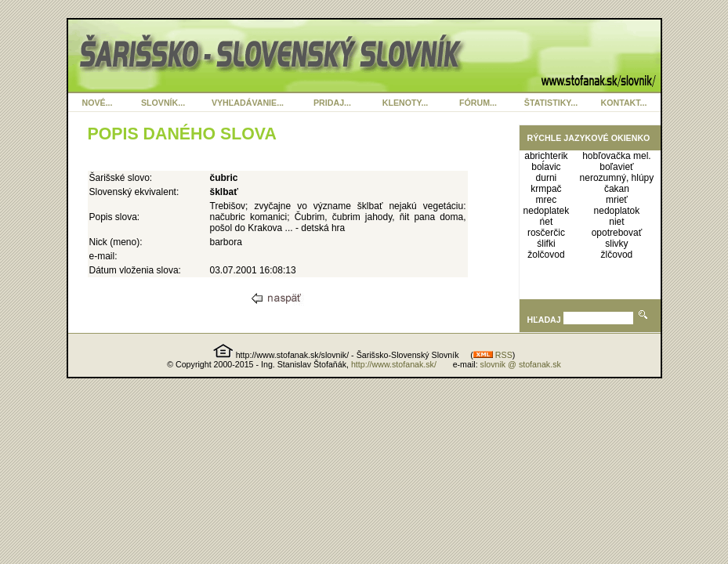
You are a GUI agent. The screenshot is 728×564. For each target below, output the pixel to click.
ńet (547, 222)
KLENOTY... (406, 103)
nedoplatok (617, 211)
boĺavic (546, 167)
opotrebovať (617, 233)
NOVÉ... (97, 103)
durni (547, 178)
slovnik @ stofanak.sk (521, 364)
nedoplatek (547, 211)
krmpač (546, 189)
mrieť (617, 200)
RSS (493, 355)
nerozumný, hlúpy (617, 178)
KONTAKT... (624, 103)
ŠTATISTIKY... (551, 103)
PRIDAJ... (332, 103)
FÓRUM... (478, 103)
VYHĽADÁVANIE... (248, 103)
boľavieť (616, 167)
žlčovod (617, 255)
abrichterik (546, 156)
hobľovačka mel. (617, 156)
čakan (617, 189)
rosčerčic (546, 233)
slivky (616, 244)
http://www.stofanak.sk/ (394, 364)
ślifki (546, 244)
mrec (547, 200)
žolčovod (546, 255)
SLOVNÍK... (163, 103)
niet (616, 222)
